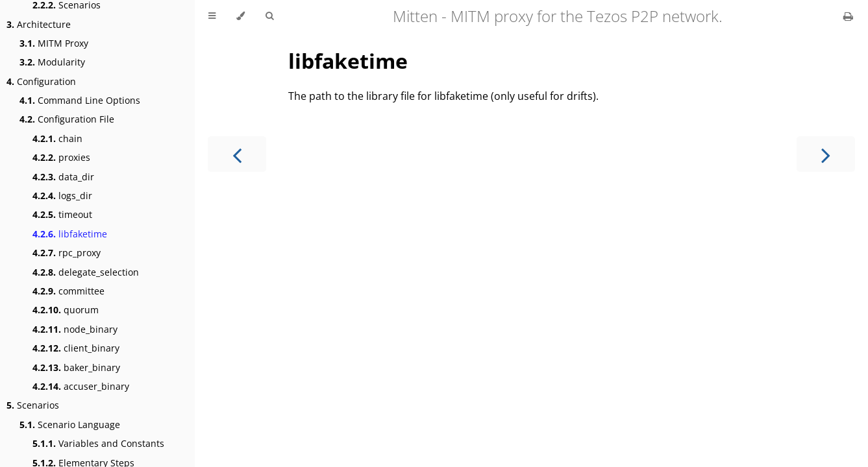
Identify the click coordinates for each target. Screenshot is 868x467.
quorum (66, 310)
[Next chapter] (826, 154)
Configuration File (67, 119)
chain (57, 138)
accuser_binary (81, 386)
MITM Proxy (54, 43)
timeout (62, 214)
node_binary (75, 329)
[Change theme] (241, 16)
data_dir (63, 177)
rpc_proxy (67, 253)
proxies (61, 157)
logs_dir (62, 196)
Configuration (41, 81)
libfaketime (70, 234)
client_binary (76, 348)
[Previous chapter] (237, 154)
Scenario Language (70, 425)
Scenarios (33, 405)
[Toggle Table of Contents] (212, 16)
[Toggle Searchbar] (269, 16)
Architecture (39, 24)
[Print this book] (848, 16)
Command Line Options (80, 100)
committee (68, 291)
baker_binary (76, 367)
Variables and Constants (98, 443)
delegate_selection (86, 272)
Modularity (52, 62)
